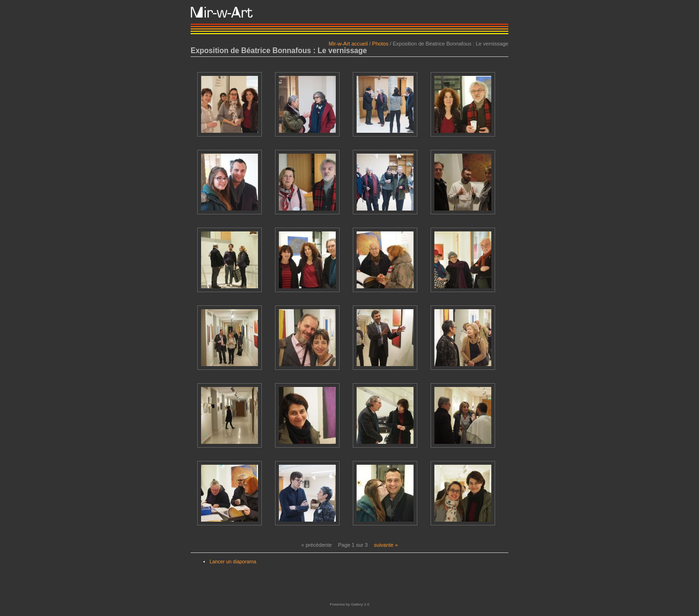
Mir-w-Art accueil (348, 44)
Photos (380, 44)
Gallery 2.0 (360, 604)
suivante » (386, 545)
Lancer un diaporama (233, 562)
